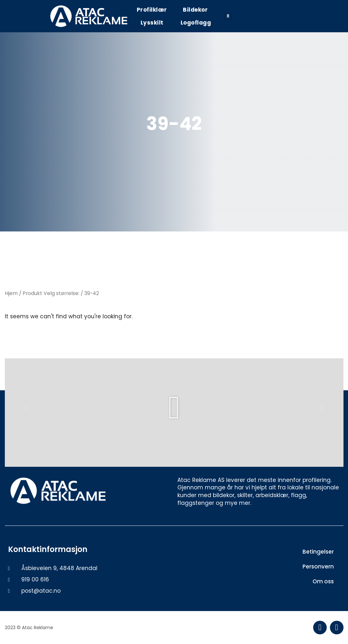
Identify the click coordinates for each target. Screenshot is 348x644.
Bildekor (195, 10)
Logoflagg (196, 23)
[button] (228, 16)
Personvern (318, 567)
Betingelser (318, 552)
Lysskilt (152, 23)
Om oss (323, 581)
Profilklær (152, 10)
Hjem (11, 293)
